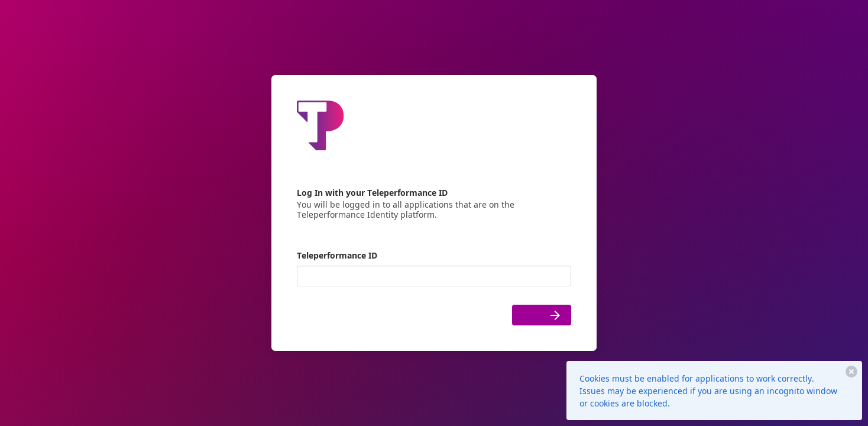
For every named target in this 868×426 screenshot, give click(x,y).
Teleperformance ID (337, 255)
